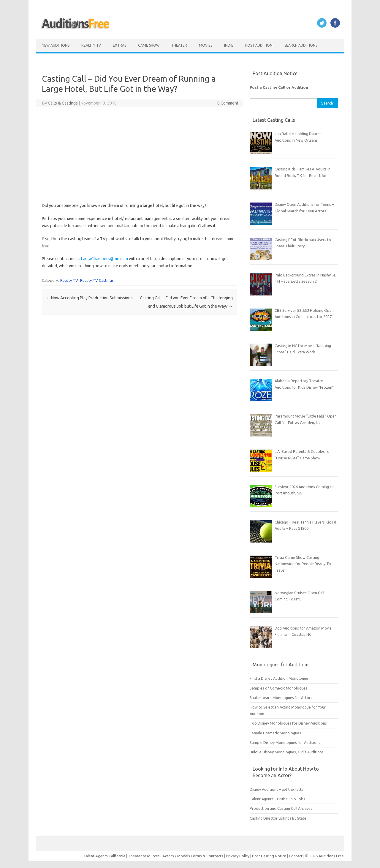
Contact (296, 856)
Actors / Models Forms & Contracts (193, 856)
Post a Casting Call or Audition (279, 87)
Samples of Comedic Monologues (278, 688)
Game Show (149, 45)
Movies (206, 45)
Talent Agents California (104, 856)
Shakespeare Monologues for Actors (281, 698)
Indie (229, 45)
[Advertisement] (139, 155)
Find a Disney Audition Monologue (279, 678)
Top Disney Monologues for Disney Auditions (288, 723)
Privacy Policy (238, 856)
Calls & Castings (63, 103)
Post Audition (259, 45)
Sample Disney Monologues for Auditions (285, 742)
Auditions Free (331, 856)
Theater (179, 45)
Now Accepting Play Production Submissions (89, 298)
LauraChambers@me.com (104, 259)
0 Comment (228, 103)
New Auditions (56, 45)
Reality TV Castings (97, 280)
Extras (119, 45)
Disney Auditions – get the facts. (277, 789)
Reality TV (91, 45)
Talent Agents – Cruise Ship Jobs (277, 799)
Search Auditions (301, 45)
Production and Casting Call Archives (281, 808)
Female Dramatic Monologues (275, 733)
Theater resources (144, 856)
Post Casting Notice (269, 856)
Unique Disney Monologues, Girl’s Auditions (287, 752)
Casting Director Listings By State (278, 818)
